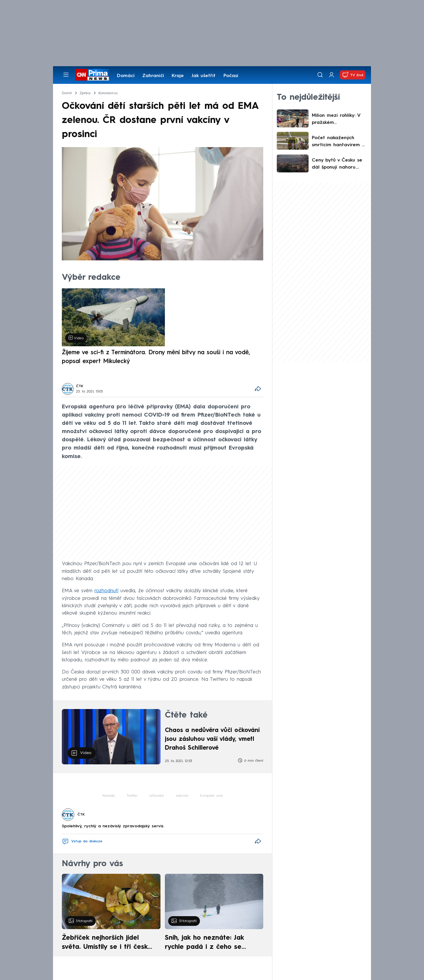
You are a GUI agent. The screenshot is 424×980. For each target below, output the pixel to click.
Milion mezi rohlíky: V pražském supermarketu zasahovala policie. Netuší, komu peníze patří (336, 120)
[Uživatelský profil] (332, 75)
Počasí (231, 76)
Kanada (109, 796)
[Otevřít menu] (66, 75)
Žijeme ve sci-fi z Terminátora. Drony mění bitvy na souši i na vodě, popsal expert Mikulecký (156, 357)
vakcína (182, 796)
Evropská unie (211, 796)
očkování (157, 796)
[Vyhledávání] (320, 75)
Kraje (178, 76)
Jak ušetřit (203, 76)
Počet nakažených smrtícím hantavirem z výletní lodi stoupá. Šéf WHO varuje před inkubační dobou (339, 142)
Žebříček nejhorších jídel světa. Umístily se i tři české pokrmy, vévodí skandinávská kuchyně (108, 943)
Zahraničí (153, 76)
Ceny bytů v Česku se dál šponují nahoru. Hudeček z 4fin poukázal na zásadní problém (337, 164)
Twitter (132, 796)
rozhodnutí (106, 591)
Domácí (126, 76)
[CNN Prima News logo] (92, 75)
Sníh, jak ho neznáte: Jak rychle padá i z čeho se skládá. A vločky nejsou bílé (209, 943)
